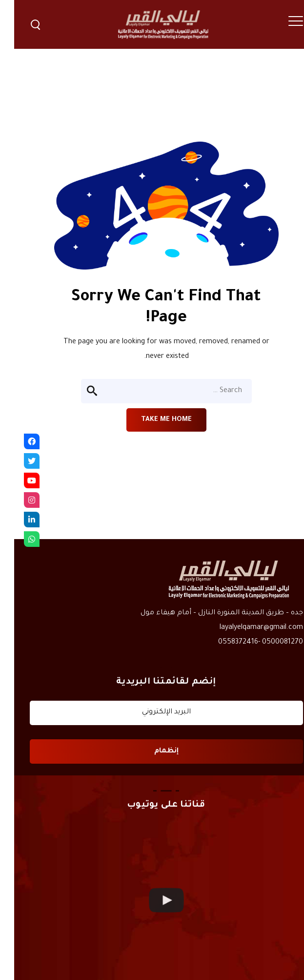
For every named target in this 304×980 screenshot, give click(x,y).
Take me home (152, 420)
